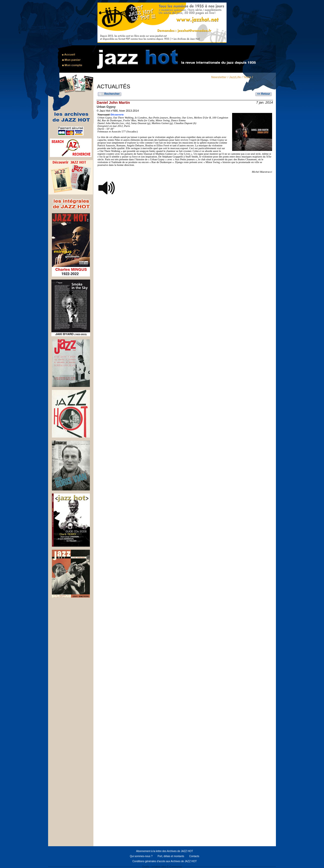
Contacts (194, 856)
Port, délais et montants (171, 856)
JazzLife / (236, 77)
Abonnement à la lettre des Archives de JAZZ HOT (165, 851)
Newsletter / (220, 77)
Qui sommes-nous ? (141, 856)
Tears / (248, 77)
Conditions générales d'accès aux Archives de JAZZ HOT (165, 861)
